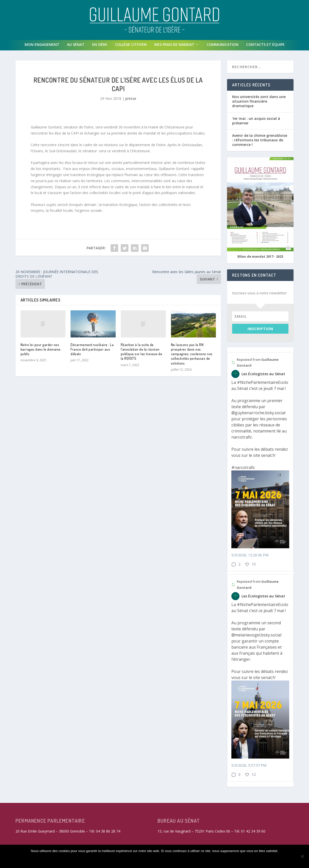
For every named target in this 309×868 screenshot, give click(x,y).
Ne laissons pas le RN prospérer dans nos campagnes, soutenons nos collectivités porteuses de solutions (192, 356)
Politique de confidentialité (211, 860)
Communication (223, 46)
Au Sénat (76, 46)
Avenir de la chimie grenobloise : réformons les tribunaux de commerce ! (260, 142)
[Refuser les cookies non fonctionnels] (302, 857)
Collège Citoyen (131, 46)
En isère (100, 46)
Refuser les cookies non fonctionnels (138, 860)
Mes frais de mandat (174, 46)
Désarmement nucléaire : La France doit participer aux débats (92, 351)
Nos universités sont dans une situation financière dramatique (259, 103)
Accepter (83, 860)
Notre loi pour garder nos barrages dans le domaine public (41, 351)
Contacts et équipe (265, 46)
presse (131, 100)
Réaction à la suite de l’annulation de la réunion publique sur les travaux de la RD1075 (142, 353)
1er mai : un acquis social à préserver (256, 122)
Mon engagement (42, 46)
